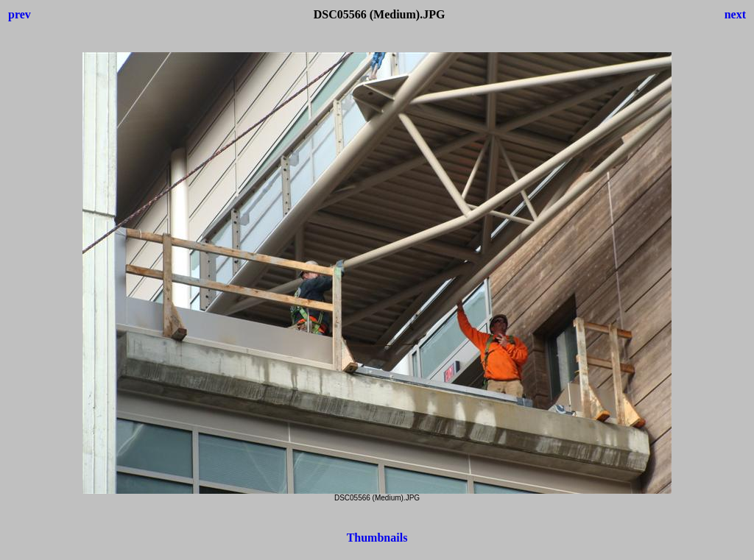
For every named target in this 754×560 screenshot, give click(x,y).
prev (20, 14)
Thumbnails (377, 538)
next (735, 14)
